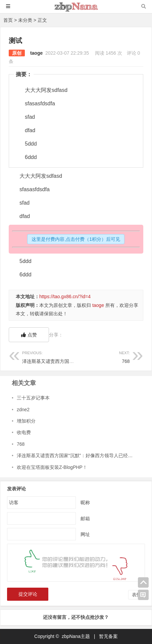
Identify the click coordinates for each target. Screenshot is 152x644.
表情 (137, 595)
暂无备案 (108, 636)
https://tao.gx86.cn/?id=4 (65, 297)
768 (103, 356)
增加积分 (26, 421)
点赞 (29, 335)
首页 (8, 20)
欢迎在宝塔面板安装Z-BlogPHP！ (52, 467)
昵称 (85, 502)
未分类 (25, 20)
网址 (85, 534)
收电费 (24, 432)
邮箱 (85, 519)
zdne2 (23, 410)
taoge (36, 53)
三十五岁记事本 (33, 398)
